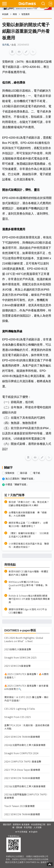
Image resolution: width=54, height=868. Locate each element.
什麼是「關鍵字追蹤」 (17, 484)
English (34, 832)
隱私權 (19, 827)
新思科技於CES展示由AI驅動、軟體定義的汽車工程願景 (29, 573)
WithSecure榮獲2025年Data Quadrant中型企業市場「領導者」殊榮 (28, 585)
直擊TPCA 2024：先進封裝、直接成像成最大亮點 (27, 727)
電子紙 (37, 473)
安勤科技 (10, 473)
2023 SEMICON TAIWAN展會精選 (22, 778)
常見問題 (28, 827)
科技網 (5, 14)
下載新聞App (13, 836)
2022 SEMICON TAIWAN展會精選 (22, 814)
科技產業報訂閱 (38, 825)
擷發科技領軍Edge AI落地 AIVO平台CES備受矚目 (28, 611)
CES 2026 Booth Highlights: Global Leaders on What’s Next (24, 640)
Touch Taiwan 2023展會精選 (20, 806)
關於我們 (7, 825)
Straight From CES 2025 (17, 717)
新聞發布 (17, 825)
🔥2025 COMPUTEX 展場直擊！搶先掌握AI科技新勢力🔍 (26, 687)
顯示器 (24, 473)
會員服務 (25, 825)
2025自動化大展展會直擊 (18, 649)
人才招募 (38, 827)
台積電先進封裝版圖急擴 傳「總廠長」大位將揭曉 (28, 514)
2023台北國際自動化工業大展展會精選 (25, 786)
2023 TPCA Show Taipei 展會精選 (22, 770)
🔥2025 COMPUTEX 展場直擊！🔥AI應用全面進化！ (26, 676)
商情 (15, 14)
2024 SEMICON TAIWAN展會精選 (22, 737)
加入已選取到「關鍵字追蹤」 (20, 479)
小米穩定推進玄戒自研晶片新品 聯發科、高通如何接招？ (29, 545)
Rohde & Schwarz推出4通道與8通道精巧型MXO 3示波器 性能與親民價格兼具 (29, 599)
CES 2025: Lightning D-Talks (20, 709)
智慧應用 (25, 14)
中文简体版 (22, 832)
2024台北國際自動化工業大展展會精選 (25, 745)
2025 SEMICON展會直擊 (17, 666)
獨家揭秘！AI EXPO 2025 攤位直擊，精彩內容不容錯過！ (26, 699)
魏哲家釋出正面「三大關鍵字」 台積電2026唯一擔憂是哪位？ (28, 524)
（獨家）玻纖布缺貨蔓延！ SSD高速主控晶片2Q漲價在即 (29, 535)
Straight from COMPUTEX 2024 (21, 753)
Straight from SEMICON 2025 (20, 658)
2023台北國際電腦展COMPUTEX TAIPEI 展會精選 (26, 796)
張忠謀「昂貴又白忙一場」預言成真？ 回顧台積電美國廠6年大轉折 (29, 504)
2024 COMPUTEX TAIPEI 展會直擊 (23, 762)
